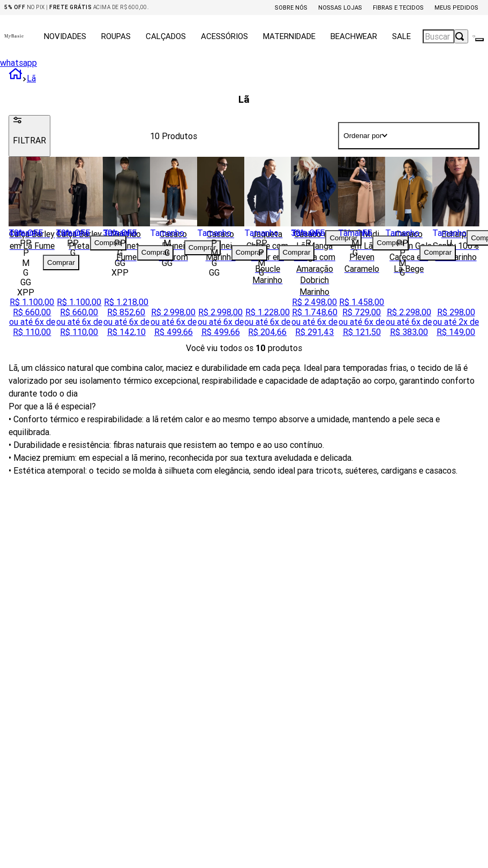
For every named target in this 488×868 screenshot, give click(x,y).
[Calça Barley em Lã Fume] (32, 250)
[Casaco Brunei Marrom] (174, 250)
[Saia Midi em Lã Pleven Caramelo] (362, 250)
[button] (26, 243)
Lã (31, 78)
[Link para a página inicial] (16, 78)
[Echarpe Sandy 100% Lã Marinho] (456, 250)
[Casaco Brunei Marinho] (221, 250)
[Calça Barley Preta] (79, 250)
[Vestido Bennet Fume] (126, 250)
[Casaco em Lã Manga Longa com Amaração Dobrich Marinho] (314, 250)
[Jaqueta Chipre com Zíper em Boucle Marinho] (268, 250)
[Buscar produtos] (461, 36)
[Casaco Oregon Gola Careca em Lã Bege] (409, 250)
